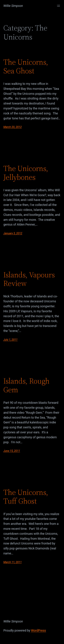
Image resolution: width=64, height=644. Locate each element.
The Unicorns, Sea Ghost (26, 66)
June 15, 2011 (12, 451)
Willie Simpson (13, 6)
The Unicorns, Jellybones (26, 173)
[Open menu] (59, 6)
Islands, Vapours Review (29, 279)
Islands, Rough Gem (26, 385)
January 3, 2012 (13, 233)
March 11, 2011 (13, 562)
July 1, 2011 (10, 340)
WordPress (38, 630)
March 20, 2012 (13, 127)
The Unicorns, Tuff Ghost (26, 497)
